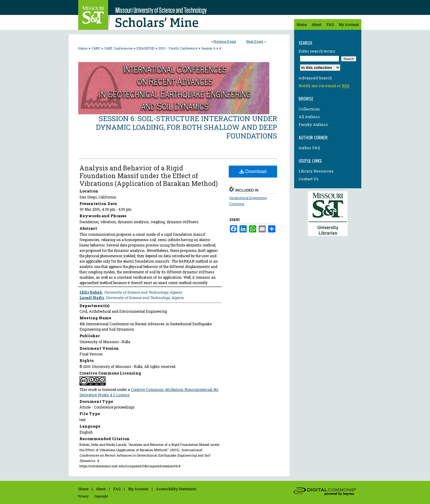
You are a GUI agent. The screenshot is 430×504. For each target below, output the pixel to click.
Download (253, 171)
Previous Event (225, 41)
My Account (138, 489)
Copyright (101, 496)
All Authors (309, 117)
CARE (96, 48)
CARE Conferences (119, 48)
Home (83, 48)
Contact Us (309, 179)
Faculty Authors (313, 124)
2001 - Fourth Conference (178, 48)
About (101, 489)
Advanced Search (315, 78)
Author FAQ (309, 148)
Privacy (83, 496)
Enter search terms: (317, 51)
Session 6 (209, 48)
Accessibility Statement (176, 489)
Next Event (255, 41)
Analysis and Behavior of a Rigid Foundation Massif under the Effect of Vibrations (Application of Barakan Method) (149, 176)
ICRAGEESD (146, 48)
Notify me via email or (324, 86)
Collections (309, 109)
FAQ (117, 489)
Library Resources (316, 171)
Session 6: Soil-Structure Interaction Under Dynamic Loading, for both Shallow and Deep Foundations (186, 127)
